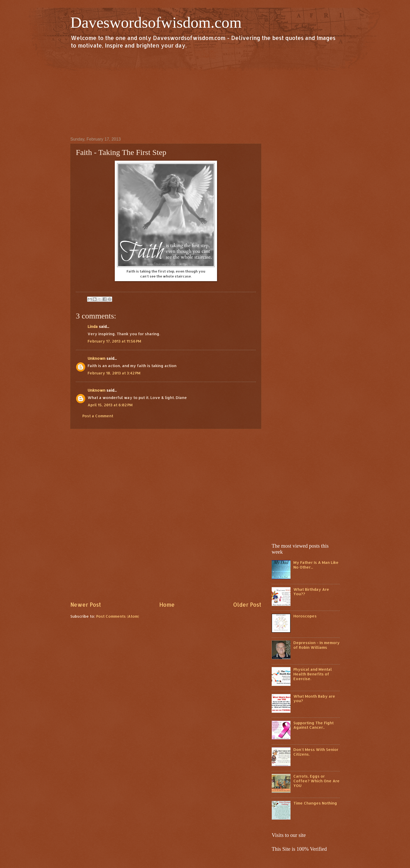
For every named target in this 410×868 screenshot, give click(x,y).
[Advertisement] (205, 92)
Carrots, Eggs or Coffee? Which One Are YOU (317, 781)
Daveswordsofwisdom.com (156, 22)
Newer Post (86, 605)
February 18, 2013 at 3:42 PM (114, 373)
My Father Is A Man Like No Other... (316, 565)
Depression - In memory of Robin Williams (317, 645)
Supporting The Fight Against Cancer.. (314, 725)
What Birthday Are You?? (311, 592)
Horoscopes (305, 616)
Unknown (96, 358)
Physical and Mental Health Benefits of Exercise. (313, 674)
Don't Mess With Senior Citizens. (316, 752)
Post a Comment (98, 416)
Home (167, 605)
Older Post (247, 605)
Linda (93, 326)
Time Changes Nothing (315, 803)
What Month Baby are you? (314, 699)
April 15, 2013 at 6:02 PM (110, 405)
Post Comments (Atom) (118, 616)
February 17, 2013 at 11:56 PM (114, 341)
